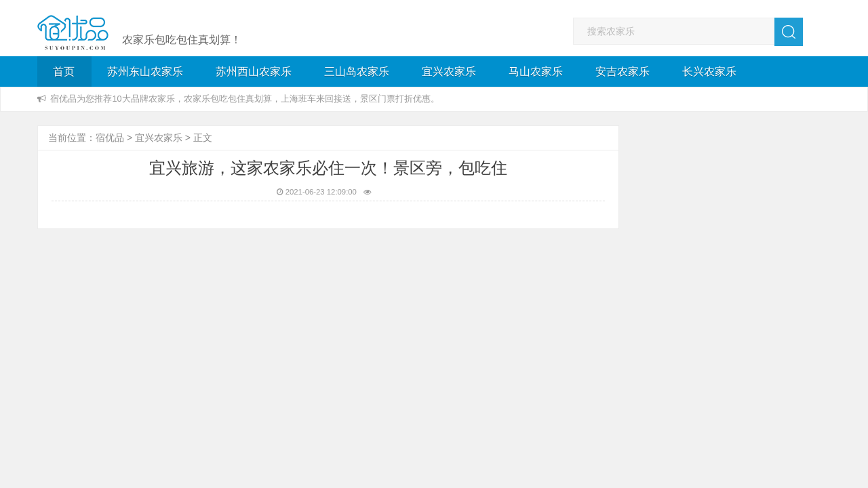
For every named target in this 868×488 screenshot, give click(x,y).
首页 (64, 72)
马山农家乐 (536, 72)
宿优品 (110, 138)
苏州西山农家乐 (254, 72)
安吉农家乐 (623, 72)
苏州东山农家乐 (145, 72)
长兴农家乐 (709, 72)
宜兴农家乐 (449, 72)
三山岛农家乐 (357, 72)
